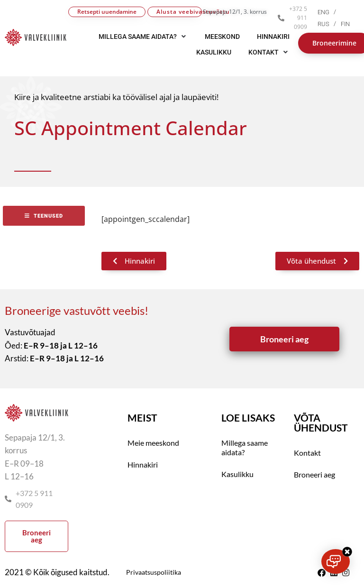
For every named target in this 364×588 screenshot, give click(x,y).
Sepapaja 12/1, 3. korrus (235, 12)
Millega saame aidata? (245, 447)
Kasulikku (237, 474)
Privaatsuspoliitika (154, 572)
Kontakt (307, 453)
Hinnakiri (143, 464)
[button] (269, 52)
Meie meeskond (153, 443)
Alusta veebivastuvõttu (179, 12)
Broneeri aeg (314, 474)
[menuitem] (329, 12)
